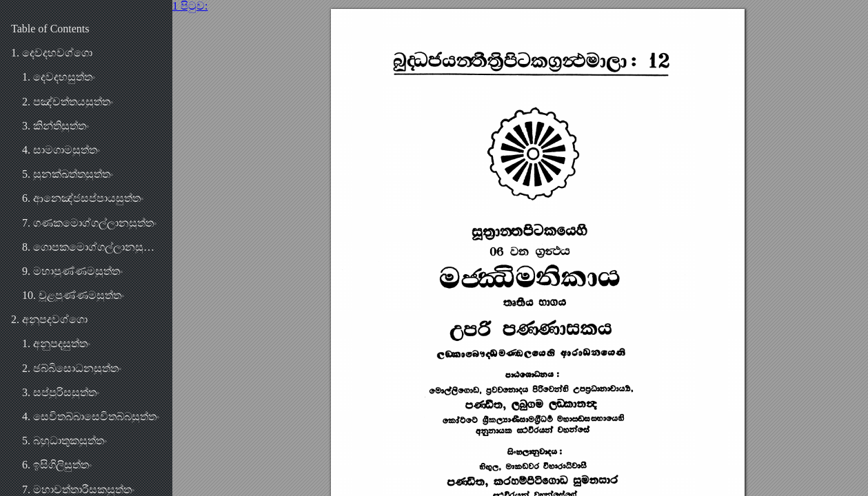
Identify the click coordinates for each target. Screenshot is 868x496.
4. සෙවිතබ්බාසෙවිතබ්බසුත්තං (91, 416)
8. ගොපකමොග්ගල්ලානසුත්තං (92, 247)
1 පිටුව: (190, 6)
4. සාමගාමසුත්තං (61, 150)
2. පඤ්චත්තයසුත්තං (68, 102)
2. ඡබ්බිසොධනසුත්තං (72, 368)
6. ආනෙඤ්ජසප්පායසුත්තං (83, 198)
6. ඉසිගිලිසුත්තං (57, 465)
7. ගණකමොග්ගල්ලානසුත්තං (89, 223)
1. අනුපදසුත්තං (56, 343)
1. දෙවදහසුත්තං (59, 77)
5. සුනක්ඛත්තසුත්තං (68, 174)
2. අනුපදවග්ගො (49, 319)
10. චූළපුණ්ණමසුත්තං (73, 295)
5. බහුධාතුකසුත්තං (64, 441)
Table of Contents (50, 29)
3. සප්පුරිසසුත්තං (61, 392)
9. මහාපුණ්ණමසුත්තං (72, 271)
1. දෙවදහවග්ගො (52, 53)
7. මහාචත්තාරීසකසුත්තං (78, 489)
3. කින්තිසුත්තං (55, 126)
